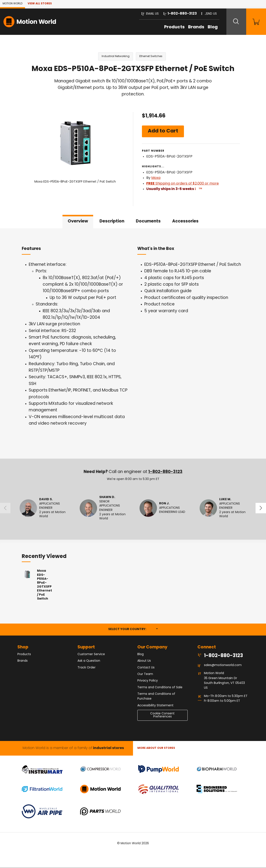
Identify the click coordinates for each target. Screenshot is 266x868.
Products (171, 27)
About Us (144, 661)
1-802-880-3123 (165, 472)
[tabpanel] (133, 344)
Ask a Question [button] (89, 661)
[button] (147, 14)
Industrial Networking (116, 56)
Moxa (156, 178)
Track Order (87, 668)
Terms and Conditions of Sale (160, 687)
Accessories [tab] (185, 221)
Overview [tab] (78, 221)
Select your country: (133, 629)
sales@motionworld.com (223, 665)
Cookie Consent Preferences (162, 715)
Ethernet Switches (151, 56)
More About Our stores (156, 748)
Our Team (145, 674)
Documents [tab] (148, 221)
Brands (193, 27)
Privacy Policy (148, 681)
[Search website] (234, 22)
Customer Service (91, 654)
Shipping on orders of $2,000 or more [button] (183, 184)
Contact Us (146, 668)
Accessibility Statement (155, 706)
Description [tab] (112, 221)
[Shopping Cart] (255, 22)
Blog (210, 27)
